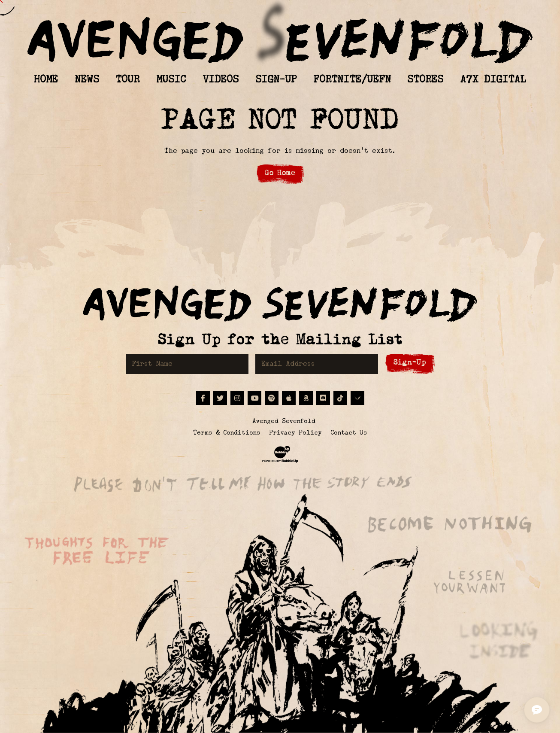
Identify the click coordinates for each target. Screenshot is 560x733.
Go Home (280, 173)
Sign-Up (410, 362)
